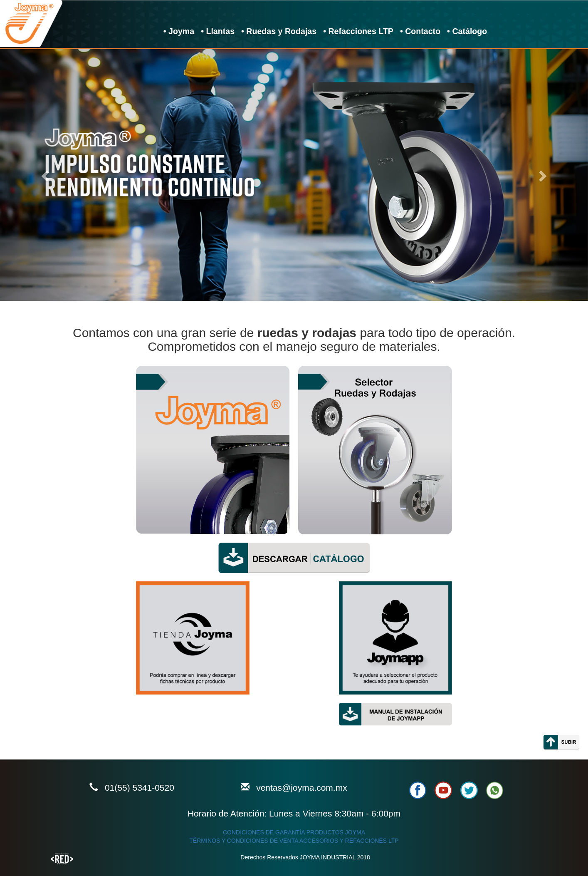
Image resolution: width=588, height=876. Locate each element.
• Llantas (218, 31)
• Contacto (420, 31)
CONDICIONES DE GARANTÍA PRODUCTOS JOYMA (294, 832)
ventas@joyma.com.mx (302, 788)
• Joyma (182, 31)
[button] (44, 173)
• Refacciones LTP (358, 31)
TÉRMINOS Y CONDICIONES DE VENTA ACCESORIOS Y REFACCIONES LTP (294, 841)
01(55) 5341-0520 (140, 788)
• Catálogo (467, 31)
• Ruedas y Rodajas (279, 31)
